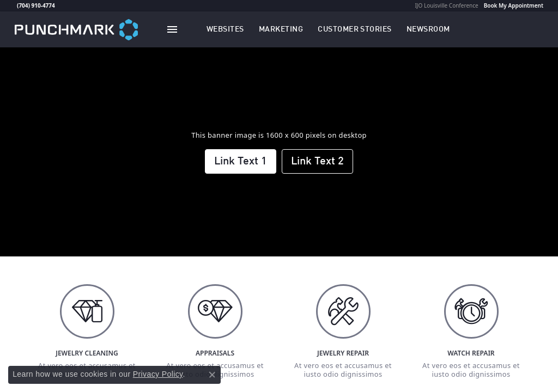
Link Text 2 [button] (317, 162)
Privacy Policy (158, 374)
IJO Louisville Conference (446, 5)
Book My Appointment (514, 5)
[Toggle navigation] (172, 29)
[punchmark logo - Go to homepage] (76, 29)
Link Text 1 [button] (241, 162)
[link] (16, 5)
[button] (225, 29)
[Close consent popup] (212, 375)
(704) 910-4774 (36, 5)
